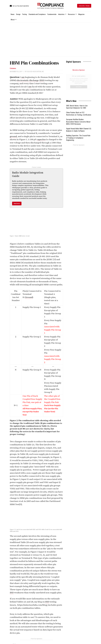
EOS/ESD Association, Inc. (35, 72)
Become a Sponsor (79, 70)
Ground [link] (29, 297)
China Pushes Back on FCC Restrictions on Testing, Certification (79, 89)
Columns (13, 68)
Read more (17, 204)
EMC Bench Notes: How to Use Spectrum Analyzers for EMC (77, 82)
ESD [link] (42, 80)
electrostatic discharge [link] (28, 80)
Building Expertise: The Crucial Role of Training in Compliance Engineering (78, 113)
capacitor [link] (41, 140)
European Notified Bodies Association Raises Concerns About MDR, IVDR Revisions (78, 97)
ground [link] (13, 136)
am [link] (23, 77)
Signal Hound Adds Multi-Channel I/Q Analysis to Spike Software (79, 105)
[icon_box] (19, 6)
